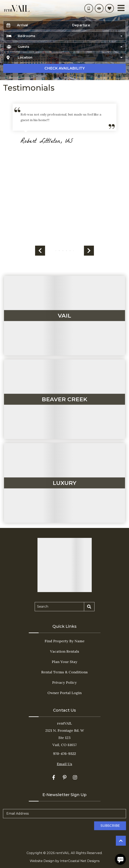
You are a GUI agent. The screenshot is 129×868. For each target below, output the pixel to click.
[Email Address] (64, 814)
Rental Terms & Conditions (64, 672)
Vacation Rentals (65, 651)
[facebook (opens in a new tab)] (54, 777)
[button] (40, 251)
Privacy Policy (64, 682)
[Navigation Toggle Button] (121, 8)
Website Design (42, 861)
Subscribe (110, 826)
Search (43, 607)
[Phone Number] (89, 8)
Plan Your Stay (65, 662)
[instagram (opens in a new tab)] (75, 777)
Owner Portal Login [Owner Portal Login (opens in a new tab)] (64, 693)
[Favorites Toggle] (109, 8)
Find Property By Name (65, 641)
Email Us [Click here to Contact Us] (64, 764)
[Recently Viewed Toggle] (99, 8)
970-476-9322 (64, 754)
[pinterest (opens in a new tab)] (65, 777)
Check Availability (65, 68)
